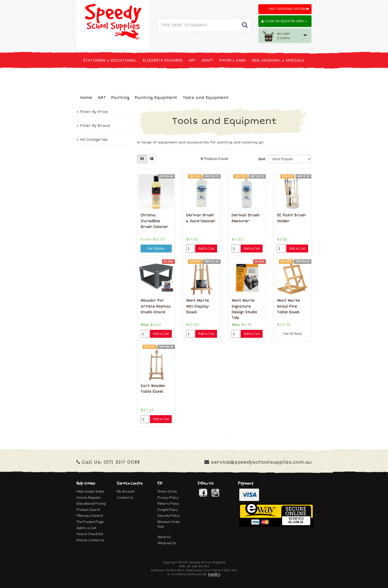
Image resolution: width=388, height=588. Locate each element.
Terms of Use (167, 491)
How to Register (89, 498)
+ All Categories (92, 140)
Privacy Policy (168, 498)
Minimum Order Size (169, 524)
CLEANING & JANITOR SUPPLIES (142, 79)
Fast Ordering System (289, 9)
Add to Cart (206, 248)
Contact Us (125, 498)
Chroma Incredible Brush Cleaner (154, 221)
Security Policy (169, 516)
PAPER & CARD (232, 60)
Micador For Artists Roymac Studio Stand (156, 306)
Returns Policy (168, 503)
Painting (120, 98)
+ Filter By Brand (93, 126)
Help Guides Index (90, 491)
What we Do (167, 543)
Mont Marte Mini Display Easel (197, 306)
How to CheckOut (90, 534)
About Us (164, 537)
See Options (156, 248)
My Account (126, 491)
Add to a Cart (86, 528)
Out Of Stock (293, 334)
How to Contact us (90, 540)
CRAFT (207, 60)
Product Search (88, 510)
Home (86, 98)
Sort (262, 159)
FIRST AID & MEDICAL (197, 79)
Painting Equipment (156, 98)
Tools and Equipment (206, 98)
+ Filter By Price (92, 112)
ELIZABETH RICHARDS (163, 60)
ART (192, 60)
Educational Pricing (91, 503)
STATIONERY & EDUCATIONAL (110, 60)
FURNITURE (233, 79)
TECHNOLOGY (95, 79)
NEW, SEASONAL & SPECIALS (278, 60)
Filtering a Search (90, 516)
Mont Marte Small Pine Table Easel (288, 306)
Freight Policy (168, 510)
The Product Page (90, 522)
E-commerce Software (185, 574)
